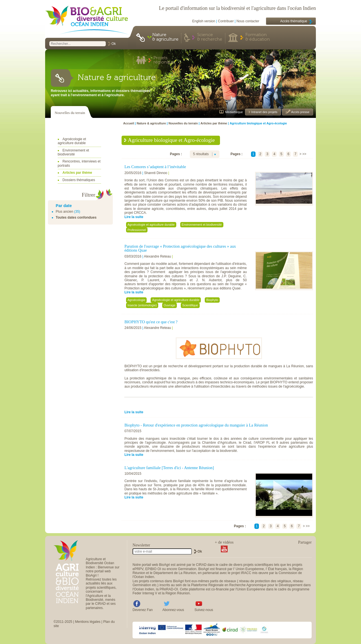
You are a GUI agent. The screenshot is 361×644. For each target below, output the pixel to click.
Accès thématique (294, 21)
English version (204, 21)
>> (304, 154)
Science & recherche (210, 37)
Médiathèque (234, 112)
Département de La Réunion (175, 573)
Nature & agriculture (165, 37)
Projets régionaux (164, 60)
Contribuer (226, 21)
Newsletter (141, 545)
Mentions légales (88, 622)
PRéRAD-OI (169, 589)
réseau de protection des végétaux (265, 581)
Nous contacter (248, 21)
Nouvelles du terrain (70, 113)
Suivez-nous (204, 610)
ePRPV (138, 569)
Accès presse (300, 112)
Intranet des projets (264, 112)
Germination (187, 569)
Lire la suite (134, 217)
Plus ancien (65, 212)
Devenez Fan (143, 610)
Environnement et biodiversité (73, 152)
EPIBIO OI (153, 569)
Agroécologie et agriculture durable (72, 141)
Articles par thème (77, 173)
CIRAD (201, 565)
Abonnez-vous (173, 610)
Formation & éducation (258, 37)
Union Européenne (250, 569)
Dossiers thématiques (79, 180)
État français (277, 569)
